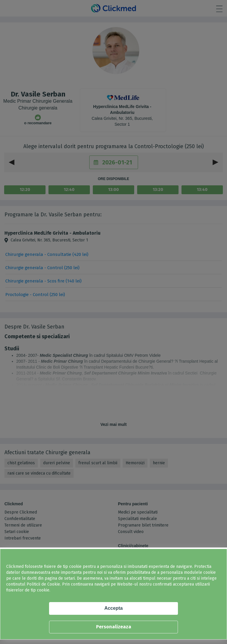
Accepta (113, 608)
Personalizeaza (114, 627)
